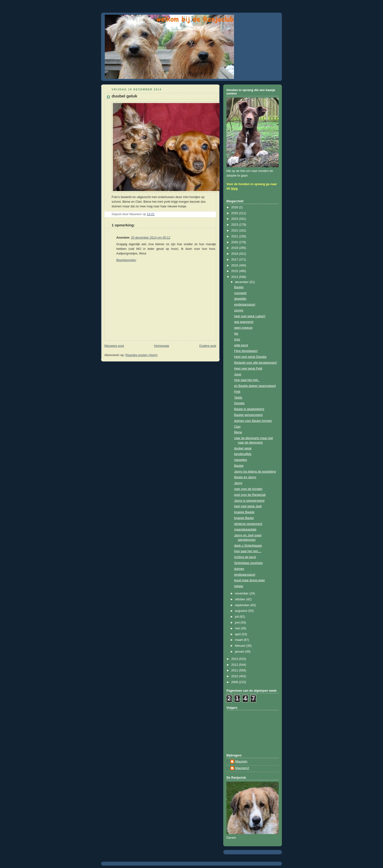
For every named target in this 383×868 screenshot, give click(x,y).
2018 (235, 254)
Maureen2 (242, 768)
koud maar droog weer (250, 580)
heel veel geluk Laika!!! (250, 316)
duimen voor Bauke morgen (253, 421)
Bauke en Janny (245, 477)
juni (238, 623)
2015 (235, 271)
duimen (239, 569)
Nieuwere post (114, 346)
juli (237, 617)
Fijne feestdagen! (246, 351)
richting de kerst (245, 557)
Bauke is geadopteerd (249, 409)
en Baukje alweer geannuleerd (255, 386)
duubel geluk (243, 448)
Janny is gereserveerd (249, 501)
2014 (235, 277)
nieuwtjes (241, 460)
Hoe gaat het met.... (248, 551)
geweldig (240, 299)
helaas (239, 586)
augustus (242, 611)
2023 (235, 225)
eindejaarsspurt (245, 305)
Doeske (239, 403)
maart (239, 640)
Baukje (239, 287)
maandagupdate (245, 529)
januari (240, 652)
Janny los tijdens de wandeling (255, 472)
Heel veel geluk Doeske (250, 357)
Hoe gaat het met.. (247, 380)
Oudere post (208, 346)
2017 (235, 260)
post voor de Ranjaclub (250, 495)
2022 (235, 231)
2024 (235, 219)
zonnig (239, 310)
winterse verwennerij (248, 524)
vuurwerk (240, 293)
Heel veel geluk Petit (248, 369)
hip (236, 334)
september (243, 605)
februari (241, 646)
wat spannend (244, 322)
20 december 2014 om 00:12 (151, 238)
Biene (238, 432)
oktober (241, 599)
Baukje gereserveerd (248, 415)
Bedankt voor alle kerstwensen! (256, 363)
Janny (238, 483)
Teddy (238, 398)
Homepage (162, 346)
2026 (235, 207)
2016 (235, 265)
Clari (237, 427)
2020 (235, 242)
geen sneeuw (243, 328)
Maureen (241, 762)
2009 (235, 682)
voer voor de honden (248, 489)
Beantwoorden (126, 260)
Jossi (238, 374)
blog (234, 189)
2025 (235, 213)
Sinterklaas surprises (249, 563)
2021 (235, 236)
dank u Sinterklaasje (248, 546)
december (242, 282)
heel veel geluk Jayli (248, 506)
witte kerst (241, 345)
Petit (237, 392)
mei (238, 628)
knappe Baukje (244, 512)
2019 (235, 248)
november (242, 593)
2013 (235, 659)
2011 (235, 670)
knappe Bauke (244, 518)
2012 (235, 665)
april (238, 634)
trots (237, 339)
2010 (235, 676)
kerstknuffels (243, 454)
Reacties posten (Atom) (141, 355)
